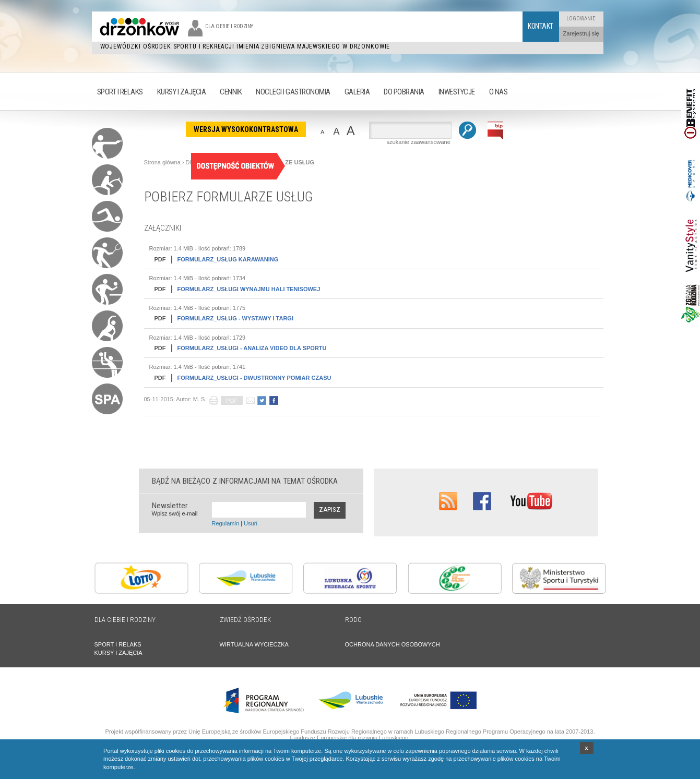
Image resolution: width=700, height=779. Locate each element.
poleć (250, 400)
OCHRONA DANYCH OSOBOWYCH (393, 644)
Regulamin (226, 523)
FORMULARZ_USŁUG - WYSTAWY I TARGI (221, 319)
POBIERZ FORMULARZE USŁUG (228, 197)
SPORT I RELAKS (118, 644)
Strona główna (162, 162)
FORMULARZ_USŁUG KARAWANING (214, 260)
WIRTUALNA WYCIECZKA (254, 644)
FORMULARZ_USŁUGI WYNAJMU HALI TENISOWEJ (235, 289)
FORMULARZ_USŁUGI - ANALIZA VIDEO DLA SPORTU (238, 348)
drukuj (214, 400)
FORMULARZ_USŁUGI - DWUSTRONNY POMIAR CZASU (240, 378)
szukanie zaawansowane (419, 142)
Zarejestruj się (581, 33)
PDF (232, 401)
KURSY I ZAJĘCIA (118, 653)
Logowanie (581, 19)
